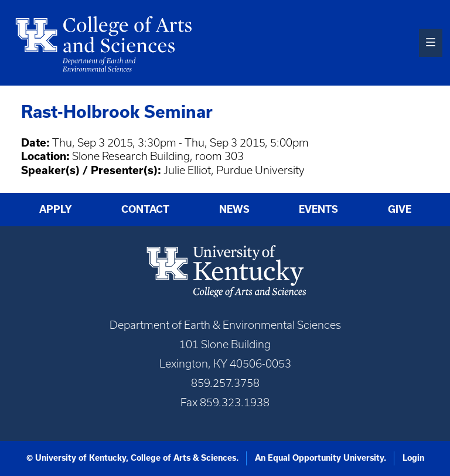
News (234, 209)
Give (400, 209)
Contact (145, 209)
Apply (56, 209)
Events (318, 209)
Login (413, 458)
